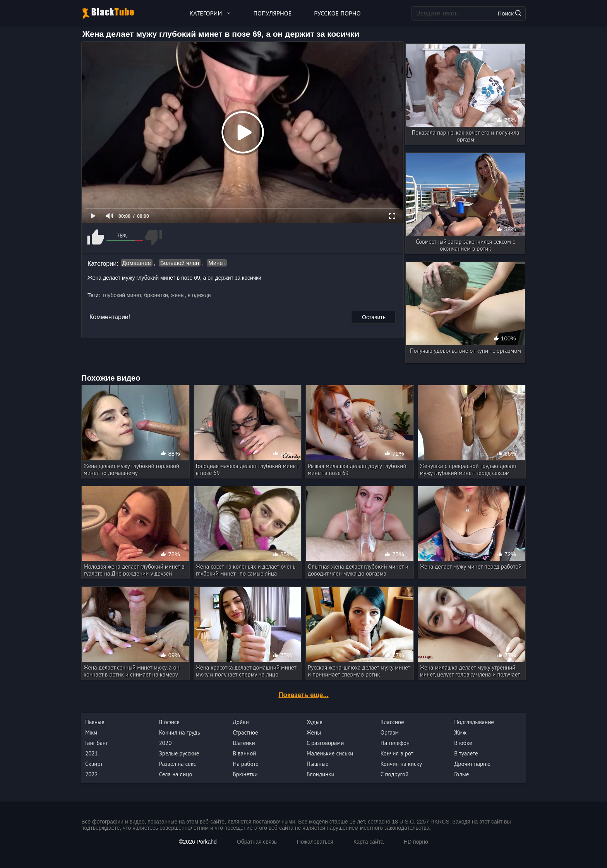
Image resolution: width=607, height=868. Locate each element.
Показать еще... (303, 695)
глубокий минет (122, 295)
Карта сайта (369, 842)
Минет (217, 263)
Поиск (509, 13)
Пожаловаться (315, 842)
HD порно (416, 842)
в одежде (199, 295)
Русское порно (337, 13)
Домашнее (137, 263)
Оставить (374, 317)
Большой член (180, 263)
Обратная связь (257, 842)
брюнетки (156, 295)
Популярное (273, 13)
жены (178, 295)
